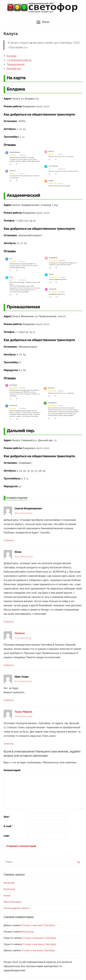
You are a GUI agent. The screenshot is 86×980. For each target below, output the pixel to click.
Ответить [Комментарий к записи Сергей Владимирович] (9, 540)
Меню (43, 22)
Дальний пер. (14, 69)
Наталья (19, 633)
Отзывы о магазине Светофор (38, 925)
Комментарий (12, 770)
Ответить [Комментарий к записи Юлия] (9, 622)
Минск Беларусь (13, 902)
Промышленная (16, 64)
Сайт (6, 836)
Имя (7, 817)
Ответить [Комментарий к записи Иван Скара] (9, 700)
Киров (7, 896)
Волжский (9, 883)
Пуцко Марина (23, 712)
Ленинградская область (17, 908)
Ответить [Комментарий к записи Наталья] (9, 665)
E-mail (8, 826)
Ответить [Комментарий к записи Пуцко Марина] (9, 744)
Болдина (11, 56)
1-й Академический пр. (19, 60)
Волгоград (9, 889)
